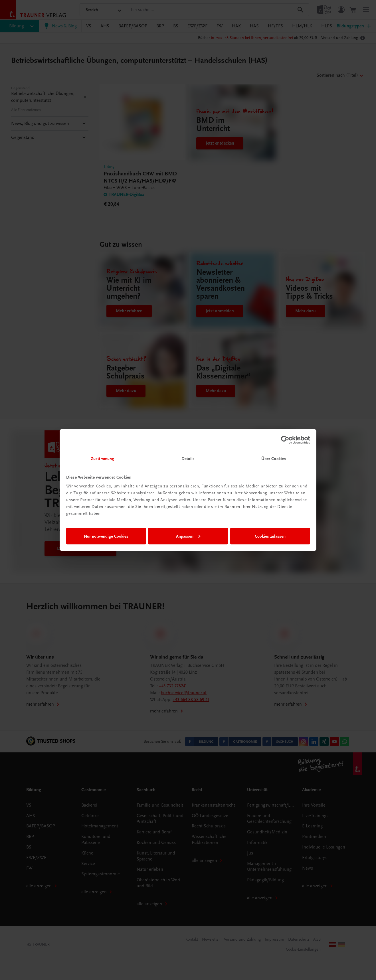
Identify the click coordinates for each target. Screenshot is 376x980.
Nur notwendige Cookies (106, 536)
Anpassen (188, 536)
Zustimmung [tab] (102, 459)
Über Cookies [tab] (274, 459)
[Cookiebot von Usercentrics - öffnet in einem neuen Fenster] (285, 440)
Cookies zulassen (270, 536)
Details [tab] (188, 459)
